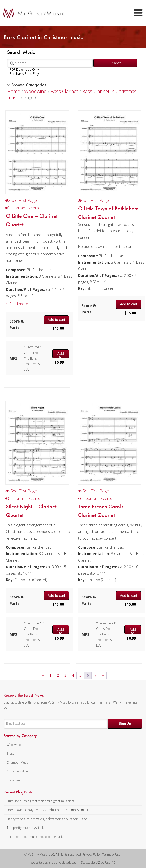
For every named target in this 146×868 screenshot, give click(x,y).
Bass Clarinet (64, 91)
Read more (17, 304)
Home (14, 91)
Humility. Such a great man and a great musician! (40, 801)
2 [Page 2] (58, 675)
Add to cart (56, 320)
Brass (10, 753)
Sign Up (125, 724)
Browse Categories (27, 85)
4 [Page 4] (73, 675)
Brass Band (14, 780)
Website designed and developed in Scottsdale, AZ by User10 (73, 862)
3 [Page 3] (65, 675)
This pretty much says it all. (25, 828)
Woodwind (35, 91)
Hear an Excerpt (23, 208)
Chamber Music (18, 762)
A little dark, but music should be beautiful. (36, 837)
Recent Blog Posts (18, 792)
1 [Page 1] (50, 675)
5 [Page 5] (80, 675)
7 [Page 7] (95, 675)
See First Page (21, 200)
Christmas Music (18, 771)
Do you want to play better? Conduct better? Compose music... (49, 810)
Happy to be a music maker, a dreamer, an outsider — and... (48, 819)
